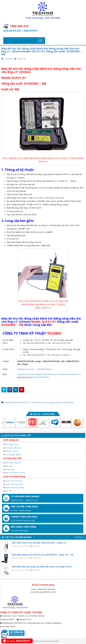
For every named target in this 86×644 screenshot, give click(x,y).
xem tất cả (80, 537)
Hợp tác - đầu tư (12, 451)
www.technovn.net (26, 374)
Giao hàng (10, 469)
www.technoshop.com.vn (47, 374)
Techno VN (21, 59)
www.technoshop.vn (70, 374)
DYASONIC (37, 402)
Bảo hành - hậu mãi (13, 463)
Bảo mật (9, 466)
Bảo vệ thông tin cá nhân (15, 473)
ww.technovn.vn (26, 377)
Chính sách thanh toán (15, 484)
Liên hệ (8, 491)
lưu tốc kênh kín (67, 402)
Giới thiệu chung (12, 444)
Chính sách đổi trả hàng (15, 488)
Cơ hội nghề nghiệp (13, 455)
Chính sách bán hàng (14, 481)
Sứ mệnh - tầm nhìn (13, 448)
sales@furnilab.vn (44, 369)
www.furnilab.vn (42, 377)
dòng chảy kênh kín (12, 402)
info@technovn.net (26, 369)
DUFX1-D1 (27, 402)
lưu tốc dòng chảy (51, 402)
